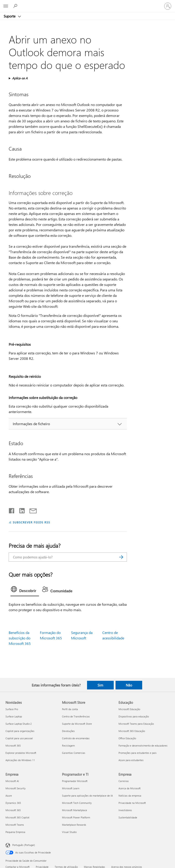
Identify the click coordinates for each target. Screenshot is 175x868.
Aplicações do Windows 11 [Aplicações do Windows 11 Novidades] (20, 760)
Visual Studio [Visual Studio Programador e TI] (69, 832)
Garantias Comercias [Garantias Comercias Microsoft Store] (74, 753)
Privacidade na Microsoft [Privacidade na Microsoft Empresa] (132, 803)
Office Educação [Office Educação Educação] (127, 738)
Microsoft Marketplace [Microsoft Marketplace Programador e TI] (75, 810)
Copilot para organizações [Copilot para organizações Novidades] (20, 731)
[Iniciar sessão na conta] (168, 6)
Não (129, 685)
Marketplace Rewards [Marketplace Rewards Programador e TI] (74, 825)
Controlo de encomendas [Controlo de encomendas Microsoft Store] (76, 738)
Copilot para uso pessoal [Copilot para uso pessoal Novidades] (19, 738)
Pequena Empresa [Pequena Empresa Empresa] (15, 832)
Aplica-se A (20, 78)
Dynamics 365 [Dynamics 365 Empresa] (13, 803)
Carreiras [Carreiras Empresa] (124, 781)
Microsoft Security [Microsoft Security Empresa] (15, 788)
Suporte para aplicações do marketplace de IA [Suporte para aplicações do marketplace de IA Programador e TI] (87, 796)
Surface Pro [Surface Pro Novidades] (12, 709)
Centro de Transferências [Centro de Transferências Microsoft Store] (76, 716)
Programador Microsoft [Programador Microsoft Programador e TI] (75, 781)
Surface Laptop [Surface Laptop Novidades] (14, 716)
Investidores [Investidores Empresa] (125, 810)
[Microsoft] (87, 3)
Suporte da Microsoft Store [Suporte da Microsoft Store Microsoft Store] (77, 724)
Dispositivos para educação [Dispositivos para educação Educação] (134, 716)
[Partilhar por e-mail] (31, 510)
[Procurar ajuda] (16, 6)
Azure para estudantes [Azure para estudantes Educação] (131, 760)
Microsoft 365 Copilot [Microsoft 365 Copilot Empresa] (17, 817)
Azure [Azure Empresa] (9, 796)
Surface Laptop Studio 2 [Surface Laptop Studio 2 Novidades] (19, 724)
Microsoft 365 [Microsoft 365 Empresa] (13, 810)
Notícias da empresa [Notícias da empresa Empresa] (130, 796)
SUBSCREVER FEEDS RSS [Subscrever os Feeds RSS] (31, 522)
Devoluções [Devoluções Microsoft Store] (68, 731)
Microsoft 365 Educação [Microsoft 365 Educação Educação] (132, 731)
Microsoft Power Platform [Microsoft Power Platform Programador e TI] (76, 817)
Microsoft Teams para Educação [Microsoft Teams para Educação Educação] (136, 724)
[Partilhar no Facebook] (12, 510)
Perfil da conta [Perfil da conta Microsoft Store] (70, 709)
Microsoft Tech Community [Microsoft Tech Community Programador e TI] (77, 803)
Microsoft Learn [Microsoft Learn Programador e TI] (71, 788)
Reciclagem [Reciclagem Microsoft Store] (68, 746)
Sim (100, 685)
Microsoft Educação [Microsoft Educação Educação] (129, 709)
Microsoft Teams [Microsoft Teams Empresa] (15, 825)
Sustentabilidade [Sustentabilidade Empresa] (128, 817)
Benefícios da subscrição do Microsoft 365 (20, 638)
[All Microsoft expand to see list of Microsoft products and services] (6, 6)
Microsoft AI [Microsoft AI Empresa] (12, 781)
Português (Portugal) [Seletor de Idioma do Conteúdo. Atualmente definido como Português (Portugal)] (24, 845)
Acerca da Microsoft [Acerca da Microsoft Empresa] (130, 788)
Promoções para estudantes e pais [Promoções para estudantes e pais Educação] (138, 753)
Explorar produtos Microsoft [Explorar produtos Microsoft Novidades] (21, 753)
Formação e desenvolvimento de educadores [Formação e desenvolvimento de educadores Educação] (143, 746)
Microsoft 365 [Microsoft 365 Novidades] (13, 746)
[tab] (25, 590)
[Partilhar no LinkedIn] (20, 510)
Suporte (10, 16)
